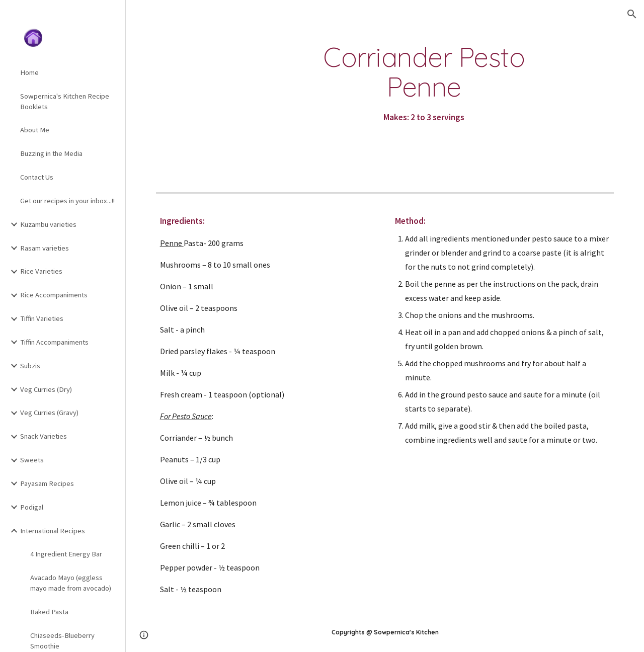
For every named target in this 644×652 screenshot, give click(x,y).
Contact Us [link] (37, 177)
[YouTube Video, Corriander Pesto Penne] (209, 98)
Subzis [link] (30, 366)
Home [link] (29, 72)
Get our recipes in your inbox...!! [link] (67, 201)
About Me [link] (35, 130)
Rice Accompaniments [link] (54, 295)
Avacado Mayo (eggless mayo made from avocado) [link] (71, 583)
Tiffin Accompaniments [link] (54, 342)
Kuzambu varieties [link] (48, 224)
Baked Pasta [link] (49, 612)
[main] (424, 84)
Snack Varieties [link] (44, 436)
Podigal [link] (32, 507)
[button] (632, 14)
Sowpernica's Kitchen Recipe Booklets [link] (65, 101)
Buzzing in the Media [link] (51, 153)
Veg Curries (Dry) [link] (46, 389)
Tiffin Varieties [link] (42, 318)
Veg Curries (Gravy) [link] (49, 413)
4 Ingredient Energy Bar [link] (66, 554)
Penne (172, 243)
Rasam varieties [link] (45, 248)
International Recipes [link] (53, 531)
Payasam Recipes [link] (47, 483)
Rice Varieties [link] (41, 271)
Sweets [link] (32, 460)
